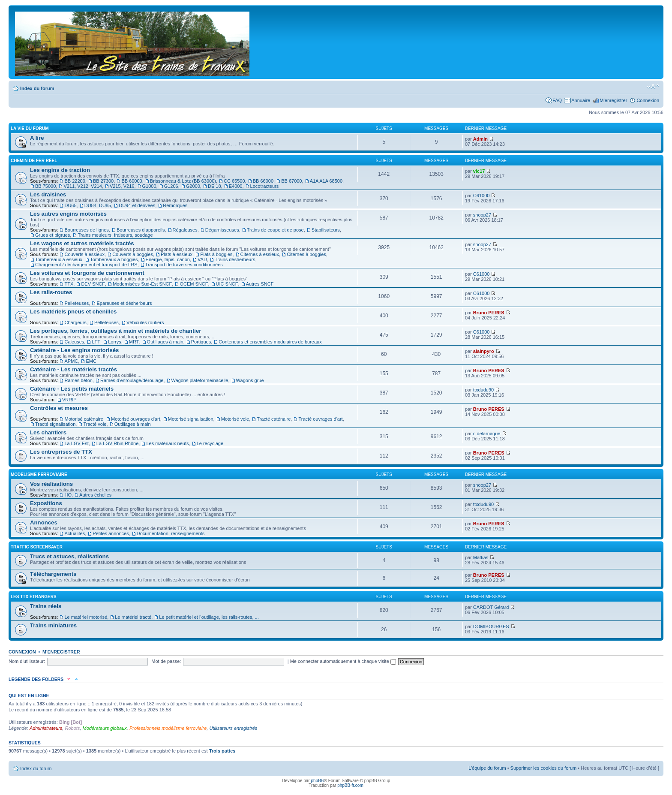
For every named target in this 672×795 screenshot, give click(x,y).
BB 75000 (45, 186)
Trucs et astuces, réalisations (69, 556)
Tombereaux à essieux (59, 259)
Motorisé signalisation (191, 419)
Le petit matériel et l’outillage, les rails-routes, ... (209, 617)
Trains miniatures (53, 625)
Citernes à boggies (306, 254)
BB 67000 (291, 181)
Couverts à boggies (133, 254)
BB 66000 (263, 181)
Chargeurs (75, 322)
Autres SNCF (260, 284)
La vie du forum (30, 128)
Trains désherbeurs (235, 259)
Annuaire (581, 100)
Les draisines (48, 194)
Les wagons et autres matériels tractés (82, 243)
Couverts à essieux (84, 254)
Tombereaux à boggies (114, 259)
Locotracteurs (265, 186)
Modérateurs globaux (104, 728)
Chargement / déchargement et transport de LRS (86, 265)
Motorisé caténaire (84, 419)
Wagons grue (250, 380)
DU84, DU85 (98, 205)
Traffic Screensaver (37, 547)
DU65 (70, 205)
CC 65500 (234, 181)
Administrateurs (46, 728)
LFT (96, 342)
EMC (91, 361)
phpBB (317, 781)
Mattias (481, 557)
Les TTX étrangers (34, 597)
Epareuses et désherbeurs (124, 303)
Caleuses (74, 342)
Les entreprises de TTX (61, 452)
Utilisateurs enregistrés (233, 728)
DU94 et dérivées (137, 205)
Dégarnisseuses (222, 230)
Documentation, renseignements (171, 533)
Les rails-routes (51, 292)
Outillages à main (165, 342)
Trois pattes (222, 751)
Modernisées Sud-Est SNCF (142, 284)
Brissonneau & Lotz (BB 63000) (183, 181)
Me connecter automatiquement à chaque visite (343, 661)
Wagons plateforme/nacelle (200, 380)
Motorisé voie (235, 419)
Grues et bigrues (52, 235)
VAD (202, 259)
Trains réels (46, 606)
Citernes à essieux (260, 254)
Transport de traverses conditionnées (184, 265)
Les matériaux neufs (167, 443)
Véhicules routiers (145, 322)
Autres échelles (95, 495)
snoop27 (482, 215)
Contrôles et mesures (59, 408)
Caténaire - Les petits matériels (72, 389)
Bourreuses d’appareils (141, 230)
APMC (71, 361)
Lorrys (115, 342)
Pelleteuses (76, 303)
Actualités (75, 533)
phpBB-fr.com (350, 785)
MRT (134, 342)
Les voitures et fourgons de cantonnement (87, 273)
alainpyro (484, 351)
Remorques (175, 205)
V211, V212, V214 (82, 186)
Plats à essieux (177, 254)
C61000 (481, 196)
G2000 (193, 186)
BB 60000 (132, 181)
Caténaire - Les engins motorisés (74, 350)
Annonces (44, 522)
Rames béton (78, 380)
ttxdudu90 (483, 390)
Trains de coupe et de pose (275, 230)
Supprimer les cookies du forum (544, 768)
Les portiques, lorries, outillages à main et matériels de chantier (115, 331)
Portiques (201, 342)
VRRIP (69, 400)
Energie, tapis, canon (168, 259)
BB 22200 (75, 181)
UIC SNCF (227, 284)
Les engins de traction (60, 170)
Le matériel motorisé (86, 617)
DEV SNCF (93, 284)
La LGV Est (76, 443)
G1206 (171, 186)
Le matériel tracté (133, 617)
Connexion (648, 100)
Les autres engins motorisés (68, 214)
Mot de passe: (166, 661)
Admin (480, 139)
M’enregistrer (613, 100)
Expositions (46, 503)
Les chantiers (48, 432)
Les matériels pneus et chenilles (73, 312)
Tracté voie (95, 424)
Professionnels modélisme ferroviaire (168, 728)
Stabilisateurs (326, 230)
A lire (37, 138)
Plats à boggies (216, 254)
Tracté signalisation (55, 424)
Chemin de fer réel (34, 161)
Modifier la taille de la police (653, 87)
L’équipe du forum (487, 768)
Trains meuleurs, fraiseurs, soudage (115, 235)
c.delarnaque (487, 434)
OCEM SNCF (194, 284)
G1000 (149, 186)
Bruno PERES (489, 313)
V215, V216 (122, 186)
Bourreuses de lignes (86, 230)
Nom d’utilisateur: (27, 661)
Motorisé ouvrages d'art (136, 419)
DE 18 (214, 186)
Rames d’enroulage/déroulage (132, 380)
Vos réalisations (51, 484)
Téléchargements (53, 574)
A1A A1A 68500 (326, 181)
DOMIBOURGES (491, 626)
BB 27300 (103, 181)
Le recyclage (210, 443)
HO (68, 495)
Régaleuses (185, 230)
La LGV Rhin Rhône (117, 443)
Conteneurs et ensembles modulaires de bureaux (270, 342)
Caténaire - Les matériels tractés (73, 369)
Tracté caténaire (274, 419)
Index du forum (37, 88)
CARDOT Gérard (491, 607)
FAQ (557, 100)
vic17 (479, 171)
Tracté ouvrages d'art (320, 419)
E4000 (236, 186)
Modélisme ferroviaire (39, 474)
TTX (69, 284)
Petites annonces (111, 533)
